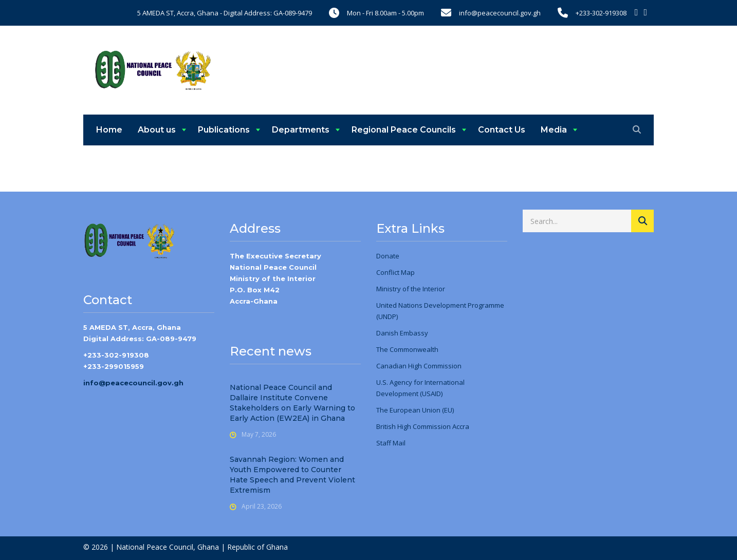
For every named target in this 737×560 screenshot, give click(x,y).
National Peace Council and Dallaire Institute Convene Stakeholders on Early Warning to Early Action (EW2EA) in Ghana (292, 403)
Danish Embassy (402, 333)
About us (157, 130)
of (405, 289)
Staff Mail (391, 443)
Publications (224, 130)
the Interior (427, 289)
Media (554, 130)
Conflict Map (395, 272)
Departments (301, 130)
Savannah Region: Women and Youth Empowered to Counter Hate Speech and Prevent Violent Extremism (292, 475)
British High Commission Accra (423, 426)
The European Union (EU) (415, 410)
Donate (388, 256)
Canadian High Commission (419, 366)
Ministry (389, 289)
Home (109, 130)
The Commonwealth (407, 349)
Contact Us (502, 130)
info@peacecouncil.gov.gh (133, 383)
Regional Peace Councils (404, 130)
